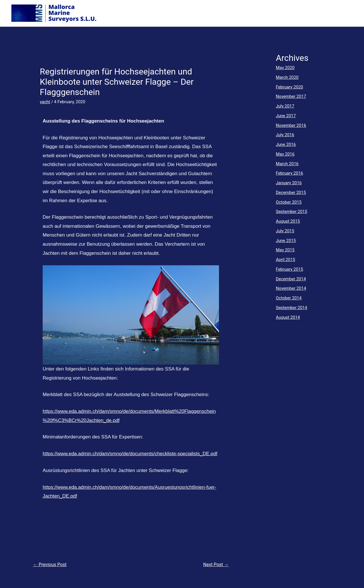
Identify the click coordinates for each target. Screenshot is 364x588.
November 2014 (291, 288)
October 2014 (289, 298)
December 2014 (291, 279)
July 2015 (285, 231)
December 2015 (291, 192)
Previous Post (50, 565)
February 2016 (289, 173)
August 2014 (288, 317)
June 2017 (286, 116)
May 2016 (285, 154)
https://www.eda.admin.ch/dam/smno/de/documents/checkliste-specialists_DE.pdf (130, 454)
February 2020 (289, 87)
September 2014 (291, 308)
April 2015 (286, 260)
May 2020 (285, 68)
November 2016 (291, 125)
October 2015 (289, 202)
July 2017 (285, 106)
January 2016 (289, 183)
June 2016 (286, 144)
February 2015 (289, 269)
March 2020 (287, 77)
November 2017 (291, 96)
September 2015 (291, 212)
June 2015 (286, 241)
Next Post (216, 565)
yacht (45, 102)
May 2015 (285, 250)
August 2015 (288, 221)
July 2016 (285, 135)
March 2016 (287, 164)
